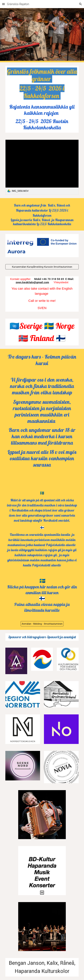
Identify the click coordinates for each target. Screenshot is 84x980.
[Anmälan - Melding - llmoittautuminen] (42, 624)
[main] (42, 84)
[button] (3, 4)
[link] (42, 167)
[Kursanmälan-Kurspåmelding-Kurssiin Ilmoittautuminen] (42, 267)
